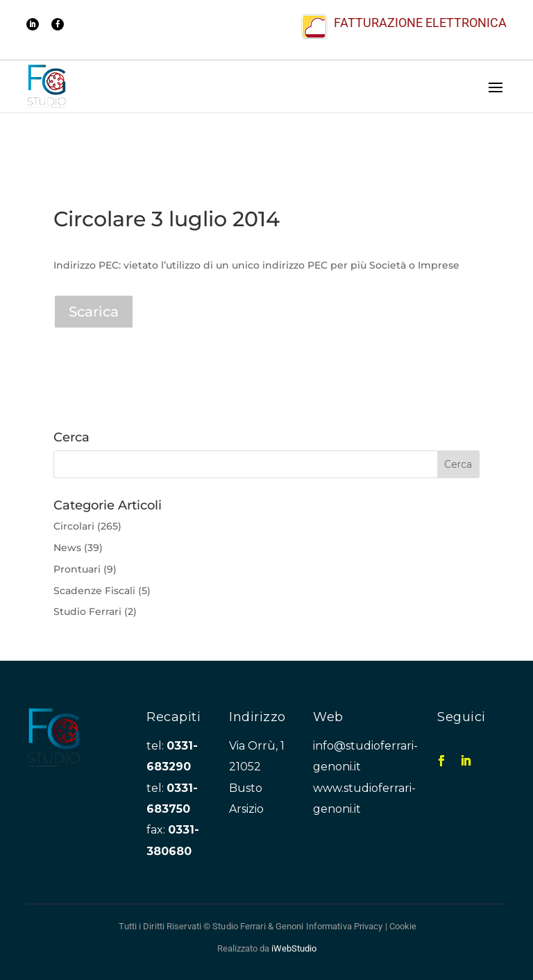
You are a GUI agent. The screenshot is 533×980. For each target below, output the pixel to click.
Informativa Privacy (345, 926)
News (67, 548)
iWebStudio (294, 948)
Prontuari (77, 569)
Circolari (74, 526)
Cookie (403, 926)
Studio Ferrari (87, 611)
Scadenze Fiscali (94, 591)
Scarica (94, 312)
